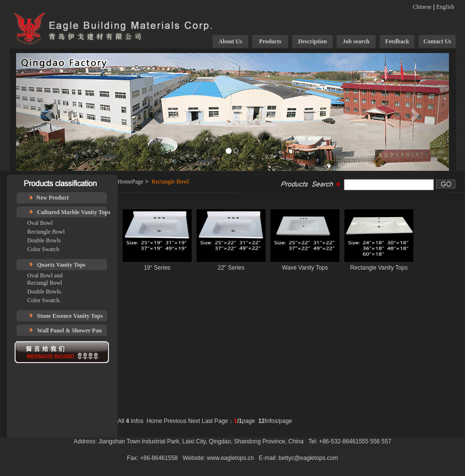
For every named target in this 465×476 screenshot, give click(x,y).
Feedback (397, 41)
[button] (49, 112)
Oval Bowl (40, 223)
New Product (53, 198)
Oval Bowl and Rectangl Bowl (45, 279)
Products (270, 41)
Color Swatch (43, 249)
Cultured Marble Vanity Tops (74, 212)
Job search (356, 41)
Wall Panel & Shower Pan (69, 330)
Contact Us (438, 41)
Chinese (422, 7)
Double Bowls (44, 240)
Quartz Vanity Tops (61, 265)
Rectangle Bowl (46, 232)
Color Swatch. (44, 300)
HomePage (131, 182)
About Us (230, 41)
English (445, 7)
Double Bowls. (45, 292)
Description (313, 41)
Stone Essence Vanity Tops (70, 316)
